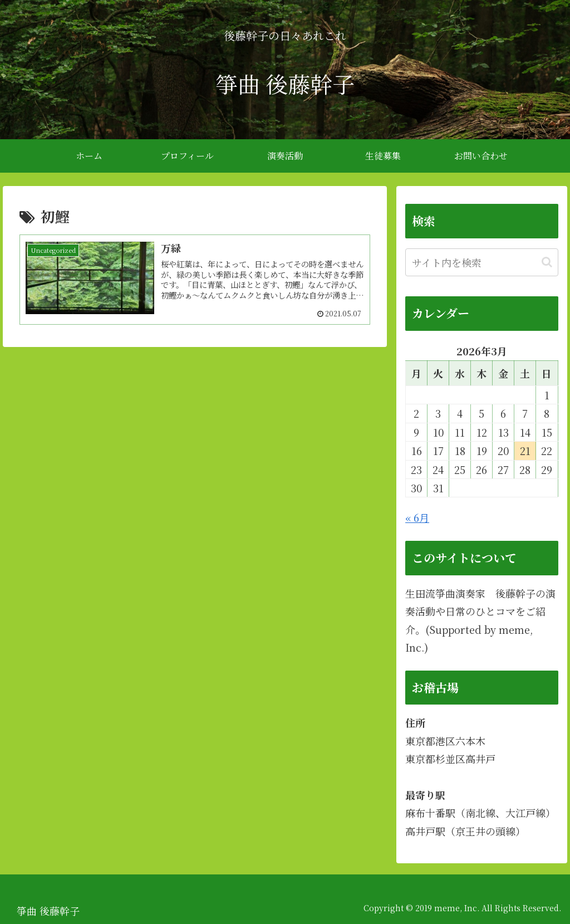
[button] (547, 262)
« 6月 (417, 517)
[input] (481, 262)
